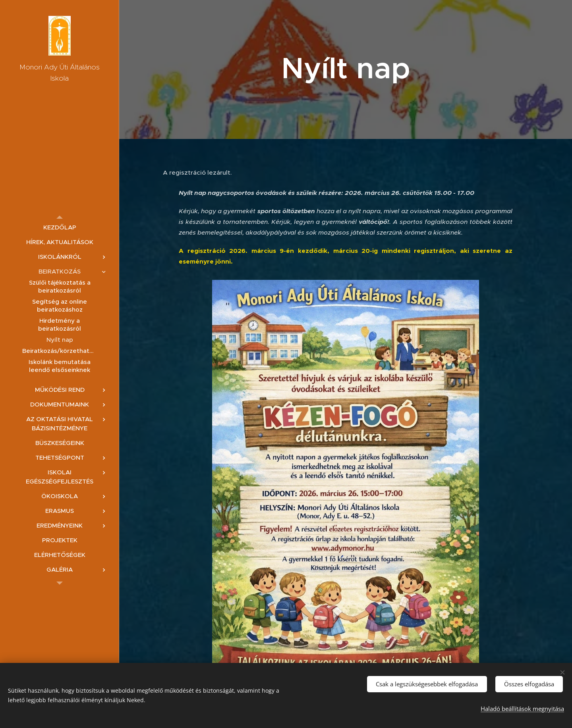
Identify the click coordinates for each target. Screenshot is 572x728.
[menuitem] (60, 227)
